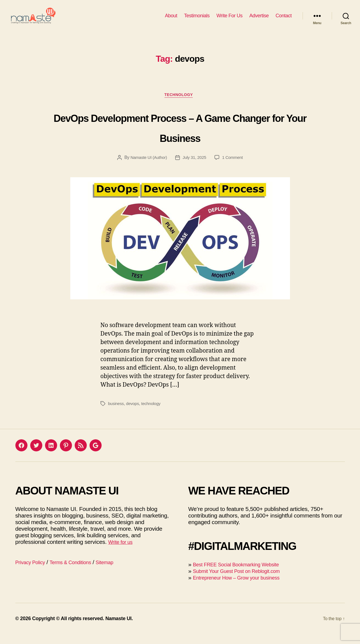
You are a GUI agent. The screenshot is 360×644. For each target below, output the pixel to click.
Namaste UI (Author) (147, 167)
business (117, 413)
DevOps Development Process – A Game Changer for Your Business (180, 136)
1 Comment (235, 167)
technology (153, 413)
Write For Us (229, 20)
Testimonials (197, 20)
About (171, 20)
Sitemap (118, 572)
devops (134, 413)
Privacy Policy (33, 572)
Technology (180, 104)
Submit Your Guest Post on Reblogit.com (244, 581)
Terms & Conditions (79, 572)
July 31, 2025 (195, 167)
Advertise (259, 20)
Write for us (122, 552)
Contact (284, 20)
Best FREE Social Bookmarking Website (243, 574)
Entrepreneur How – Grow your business (243, 587)
